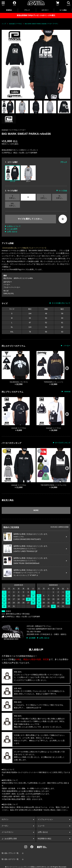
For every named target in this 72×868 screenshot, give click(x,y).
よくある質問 (12, 229)
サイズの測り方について (61, 303)
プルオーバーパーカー (12, 287)
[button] (67, 64)
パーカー (22, 130)
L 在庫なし (44, 197)
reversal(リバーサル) (15, 24)
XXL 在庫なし (12, 205)
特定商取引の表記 (44, 839)
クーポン (5, 826)
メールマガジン (8, 832)
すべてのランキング (63, 443)
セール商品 (63, 10)
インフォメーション (45, 819)
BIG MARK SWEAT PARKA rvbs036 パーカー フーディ (42, 24)
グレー (28, 174)
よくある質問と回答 (9, 839)
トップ (4, 24)
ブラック (12, 174)
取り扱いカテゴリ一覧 (10, 859)
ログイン (5, 819)
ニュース (41, 826)
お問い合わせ (12, 232)
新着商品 (9, 10)
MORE (36, 510)
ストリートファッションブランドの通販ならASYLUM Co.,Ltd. (28, 867)
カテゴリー (45, 10)
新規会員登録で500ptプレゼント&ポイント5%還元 (36, 15)
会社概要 (32, 638)
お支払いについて (14, 226)
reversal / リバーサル (10, 130)
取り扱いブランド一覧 (10, 853)
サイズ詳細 (63, 191)
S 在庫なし (12, 197)
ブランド (27, 10)
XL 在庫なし (60, 197)
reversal (67, 392)
